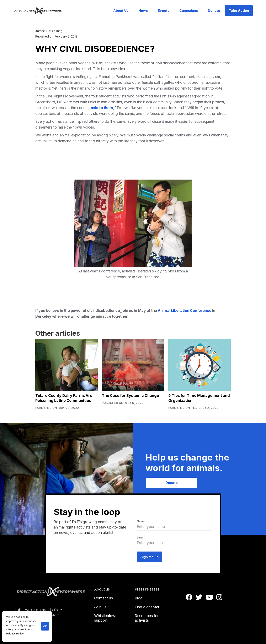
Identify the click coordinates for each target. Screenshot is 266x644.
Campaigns (189, 11)
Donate (214, 11)
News (143, 11)
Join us (100, 607)
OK (45, 626)
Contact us (103, 598)
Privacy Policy (15, 634)
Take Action (239, 11)
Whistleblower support (106, 618)
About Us (121, 11)
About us (102, 589)
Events (164, 11)
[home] (40, 11)
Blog (139, 598)
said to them (102, 108)
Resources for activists (147, 618)
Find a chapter (147, 607)
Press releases (147, 589)
